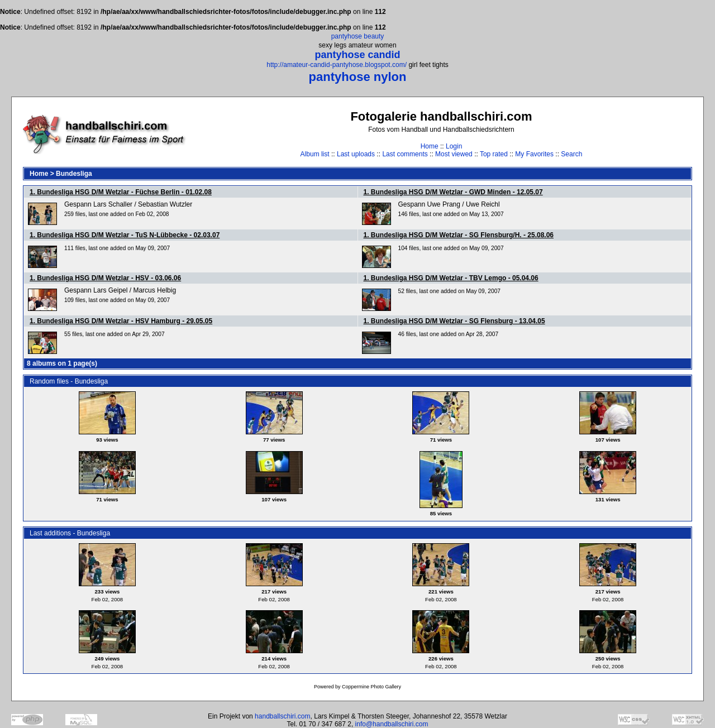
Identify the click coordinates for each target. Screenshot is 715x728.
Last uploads (356, 154)
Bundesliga (74, 174)
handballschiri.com (282, 716)
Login (454, 146)
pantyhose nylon (358, 77)
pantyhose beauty (358, 36)
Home (430, 146)
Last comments (405, 154)
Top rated (494, 154)
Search (571, 154)
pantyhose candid (357, 55)
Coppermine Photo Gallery (371, 687)
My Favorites (534, 154)
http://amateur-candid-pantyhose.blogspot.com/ (337, 65)
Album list (315, 154)
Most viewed (454, 154)
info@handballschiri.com (392, 724)
